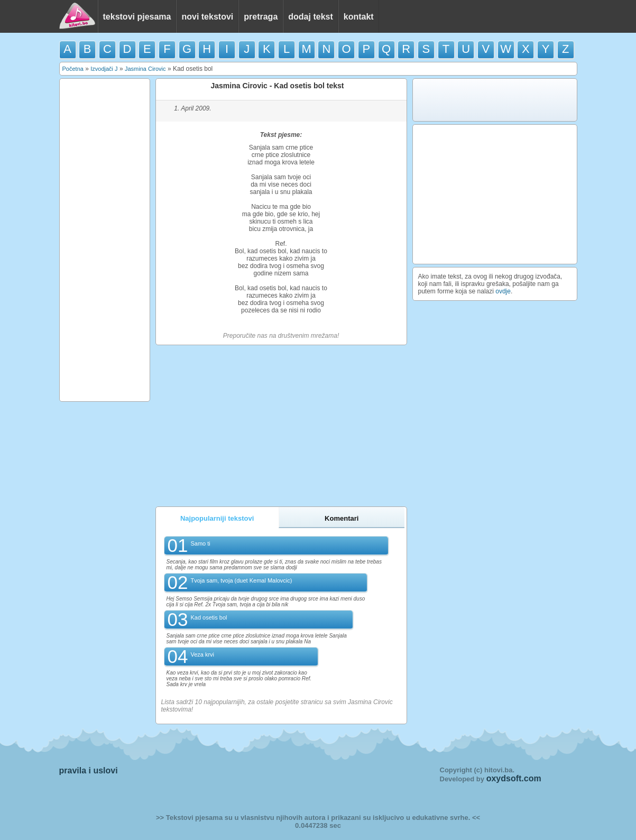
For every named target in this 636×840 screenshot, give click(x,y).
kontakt (359, 17)
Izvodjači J (104, 69)
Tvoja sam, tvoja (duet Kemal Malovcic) (241, 580)
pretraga (261, 17)
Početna (73, 69)
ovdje (503, 291)
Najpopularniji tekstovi (217, 518)
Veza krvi (202, 654)
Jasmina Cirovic (145, 69)
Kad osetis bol (209, 617)
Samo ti (200, 543)
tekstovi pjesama (137, 17)
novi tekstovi (207, 17)
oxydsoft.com (514, 778)
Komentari (342, 518)
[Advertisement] (105, 240)
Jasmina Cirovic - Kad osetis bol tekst (277, 86)
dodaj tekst (310, 17)
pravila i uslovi (89, 770)
